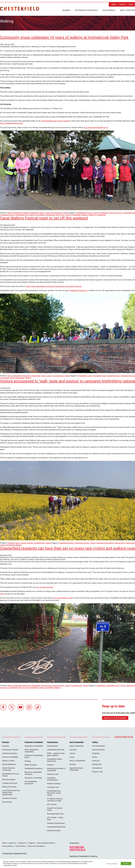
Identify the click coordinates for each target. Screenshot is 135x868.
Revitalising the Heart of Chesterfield (56, 769)
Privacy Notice (8, 845)
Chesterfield (101, 685)
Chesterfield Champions (78, 290)
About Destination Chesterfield (31, 750)
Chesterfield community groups (111, 212)
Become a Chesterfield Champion (33, 773)
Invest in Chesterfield (10, 756)
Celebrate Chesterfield (31, 212)
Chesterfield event (99, 375)
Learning (73, 749)
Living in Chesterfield (73, 214)
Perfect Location (8, 760)
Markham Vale (53, 774)
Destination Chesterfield (20, 9)
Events (122, 4)
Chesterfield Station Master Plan (55, 759)
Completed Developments (53, 778)
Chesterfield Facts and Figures (11, 774)
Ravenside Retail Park (55, 813)
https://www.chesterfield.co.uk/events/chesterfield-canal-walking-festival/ (54, 286)
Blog (131, 4)
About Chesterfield (15, 212)
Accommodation (98, 749)
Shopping (96, 753)
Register (32, 842)
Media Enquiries (31, 764)
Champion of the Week (33, 777)
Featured (11, 542)
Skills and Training (9, 786)
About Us (12, 842)
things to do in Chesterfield (28, 687)
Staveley (50, 764)
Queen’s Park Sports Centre (55, 808)
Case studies (7, 801)
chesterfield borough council (87, 212)
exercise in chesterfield (9, 687)
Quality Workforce (9, 764)
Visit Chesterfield (98, 745)
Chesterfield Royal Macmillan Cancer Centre (54, 792)
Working (73, 764)
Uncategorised (57, 212)
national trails (120, 542)
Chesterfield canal (85, 375)
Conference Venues (10, 798)
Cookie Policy (20, 845)
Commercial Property (10, 749)
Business (67, 10)
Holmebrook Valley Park (55, 214)
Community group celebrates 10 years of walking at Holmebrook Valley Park (64, 37)
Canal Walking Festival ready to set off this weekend (44, 217)
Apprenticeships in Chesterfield (77, 768)
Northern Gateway (54, 783)
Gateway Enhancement (56, 823)
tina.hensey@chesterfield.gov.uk (96, 127)
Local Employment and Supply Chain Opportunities (11, 792)
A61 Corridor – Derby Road (55, 818)
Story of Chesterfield (77, 760)
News (114, 4)
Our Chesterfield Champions (31, 782)
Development (46, 685)
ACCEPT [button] (126, 864)
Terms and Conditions (36, 845)
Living (72, 756)
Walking (85, 214)
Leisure (48, 212)
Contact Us (22, 842)
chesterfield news (22, 214)
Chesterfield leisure (7, 214)
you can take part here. (45, 587)
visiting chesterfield (17, 377)
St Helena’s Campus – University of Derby (55, 799)
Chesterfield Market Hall (56, 826)
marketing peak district (105, 542)
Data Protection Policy (46, 842)
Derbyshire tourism (82, 542)
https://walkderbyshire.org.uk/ (12, 123)
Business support (9, 779)
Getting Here (97, 764)
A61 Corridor (52, 804)
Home (42, 212)
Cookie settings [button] (112, 863)
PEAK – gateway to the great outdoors (56, 754)
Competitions (97, 767)
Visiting (66, 212)
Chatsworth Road (54, 830)
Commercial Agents (10, 753)
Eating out (96, 760)
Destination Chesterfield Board (34, 756)
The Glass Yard (53, 787)
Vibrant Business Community (9, 768)
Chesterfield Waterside (56, 749)
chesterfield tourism (67, 542)
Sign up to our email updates (115, 717)
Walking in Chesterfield (97, 214)
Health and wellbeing (37, 214)
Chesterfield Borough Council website (55, 120)
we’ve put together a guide (63, 597)
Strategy (28, 760)
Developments (109, 10)
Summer (30, 542)
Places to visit (97, 771)
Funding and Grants (10, 783)
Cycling (123, 685)
